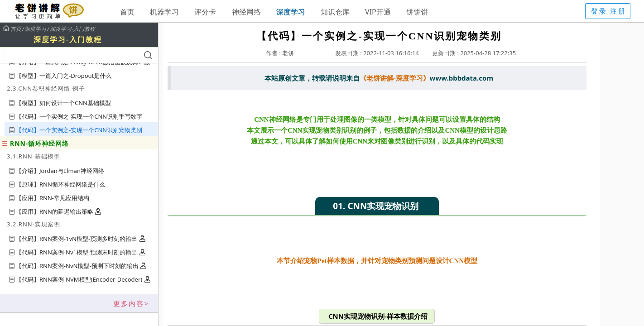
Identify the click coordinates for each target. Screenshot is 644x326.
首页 (127, 12)
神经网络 (246, 12)
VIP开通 (378, 12)
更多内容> (131, 303)
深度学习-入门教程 (72, 29)
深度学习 (291, 12)
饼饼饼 (417, 12)
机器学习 (164, 12)
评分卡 (205, 12)
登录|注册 (609, 11)
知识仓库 (335, 12)
